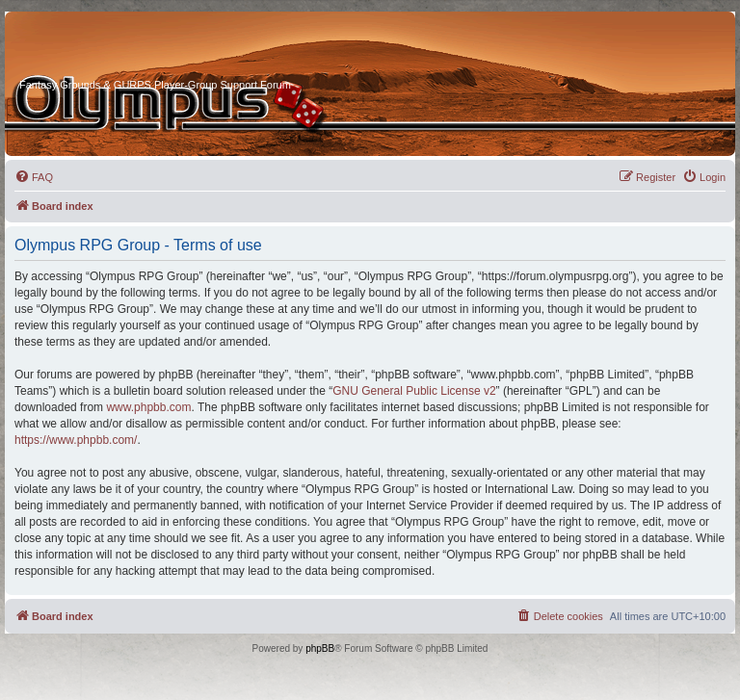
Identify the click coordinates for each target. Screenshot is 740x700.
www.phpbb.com (148, 407)
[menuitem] (34, 177)
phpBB (320, 648)
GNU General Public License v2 (414, 391)
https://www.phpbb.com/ (76, 440)
